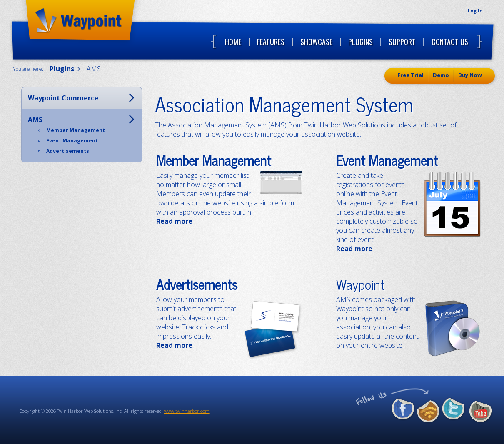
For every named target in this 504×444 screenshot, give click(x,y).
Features (271, 42)
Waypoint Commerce (63, 98)
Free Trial (410, 75)
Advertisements (197, 284)
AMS (35, 120)
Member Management (214, 160)
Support (402, 42)
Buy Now (470, 75)
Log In (475, 11)
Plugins (361, 42)
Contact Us (450, 42)
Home (233, 42)
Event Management (387, 160)
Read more (174, 221)
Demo (441, 75)
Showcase (316, 42)
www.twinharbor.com (187, 411)
